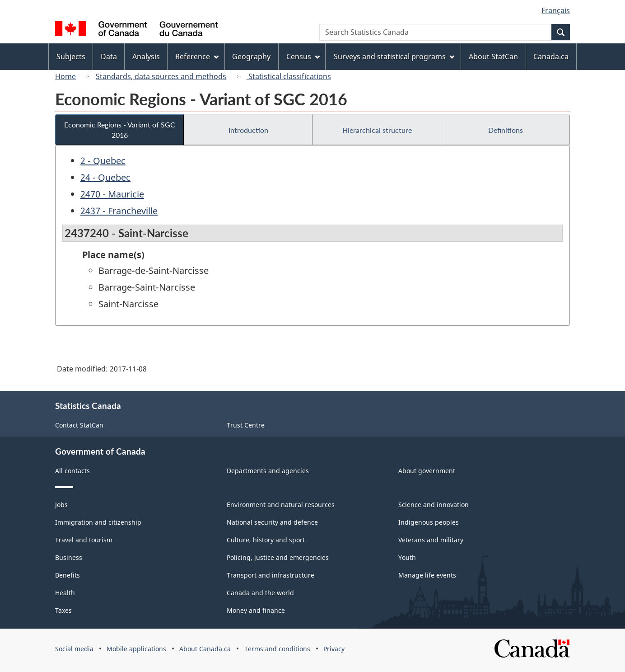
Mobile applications (136, 649)
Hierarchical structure (377, 130)
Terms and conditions (277, 649)
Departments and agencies (268, 471)
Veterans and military (431, 540)
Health (65, 593)
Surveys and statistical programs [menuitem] (394, 56)
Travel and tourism (84, 540)
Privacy (334, 649)
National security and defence (272, 522)
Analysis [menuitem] (146, 56)
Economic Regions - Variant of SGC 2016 (120, 130)
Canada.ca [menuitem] (551, 56)
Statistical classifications (289, 76)
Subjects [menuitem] (71, 56)
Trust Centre (246, 425)
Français (556, 10)
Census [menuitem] (303, 56)
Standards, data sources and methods (161, 76)
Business (69, 557)
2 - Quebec (103, 161)
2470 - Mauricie (112, 194)
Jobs (61, 505)
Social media (74, 649)
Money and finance (256, 610)
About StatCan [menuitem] (493, 56)
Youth (407, 557)
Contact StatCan (79, 425)
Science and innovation (434, 505)
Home (65, 76)
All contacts (72, 471)
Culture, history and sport (266, 540)
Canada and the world (260, 593)
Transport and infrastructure (271, 575)
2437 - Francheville (119, 211)
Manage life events (427, 575)
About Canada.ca (205, 649)
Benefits (68, 575)
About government (427, 471)
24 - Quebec (105, 177)
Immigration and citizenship (98, 522)
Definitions (506, 130)
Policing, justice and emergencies (278, 557)
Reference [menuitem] (197, 56)
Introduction (248, 130)
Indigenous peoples (429, 522)
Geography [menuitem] (251, 56)
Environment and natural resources (281, 505)
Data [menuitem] (109, 56)
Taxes (63, 610)
